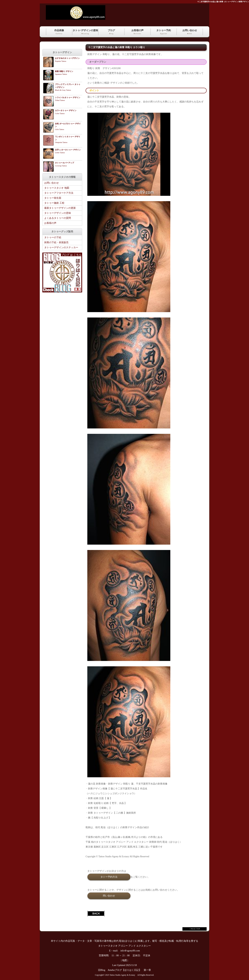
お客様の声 (137, 32)
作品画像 (59, 32)
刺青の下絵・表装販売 (56, 242)
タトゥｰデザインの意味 (85, 32)
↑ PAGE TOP (195, 929)
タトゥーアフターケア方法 (59, 193)
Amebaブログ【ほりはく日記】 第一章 (130, 970)
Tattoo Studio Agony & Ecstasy (122, 975)
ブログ (111, 32)
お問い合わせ (190, 32)
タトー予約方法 (109, 877)
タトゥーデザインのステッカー (61, 247)
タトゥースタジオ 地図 (57, 188)
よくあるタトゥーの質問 (58, 218)
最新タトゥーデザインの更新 (60, 208)
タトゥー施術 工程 (54, 203)
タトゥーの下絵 (53, 237)
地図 (124, 960)
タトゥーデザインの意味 (58, 213)
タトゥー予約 (164, 32)
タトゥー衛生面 (53, 198)
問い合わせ (109, 896)
